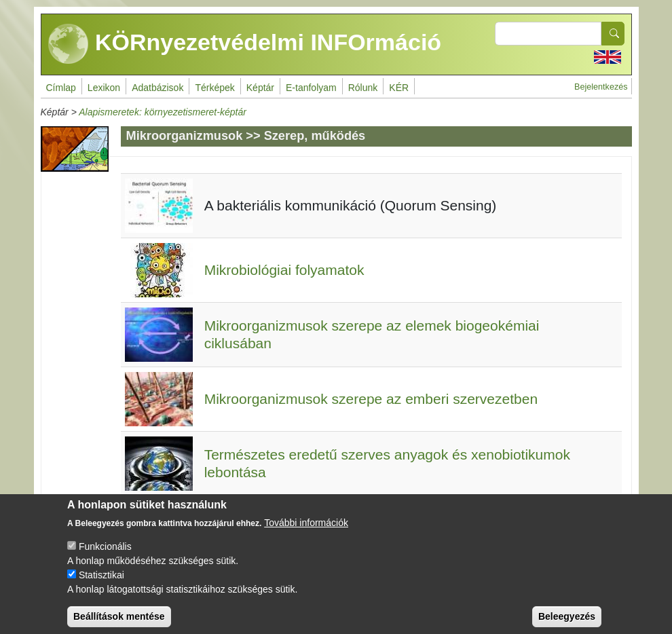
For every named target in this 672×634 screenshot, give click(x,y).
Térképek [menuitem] (214, 88)
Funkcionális (105, 556)
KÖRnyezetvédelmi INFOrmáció (245, 44)
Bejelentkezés (601, 87)
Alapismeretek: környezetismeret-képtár (163, 112)
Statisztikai (101, 584)
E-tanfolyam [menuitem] (311, 88)
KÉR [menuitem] (399, 88)
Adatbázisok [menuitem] (157, 88)
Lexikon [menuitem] (104, 88)
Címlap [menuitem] (61, 88)
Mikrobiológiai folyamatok (284, 270)
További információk (306, 532)
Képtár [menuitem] (260, 88)
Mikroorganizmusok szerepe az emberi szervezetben (371, 399)
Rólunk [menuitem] (363, 88)
